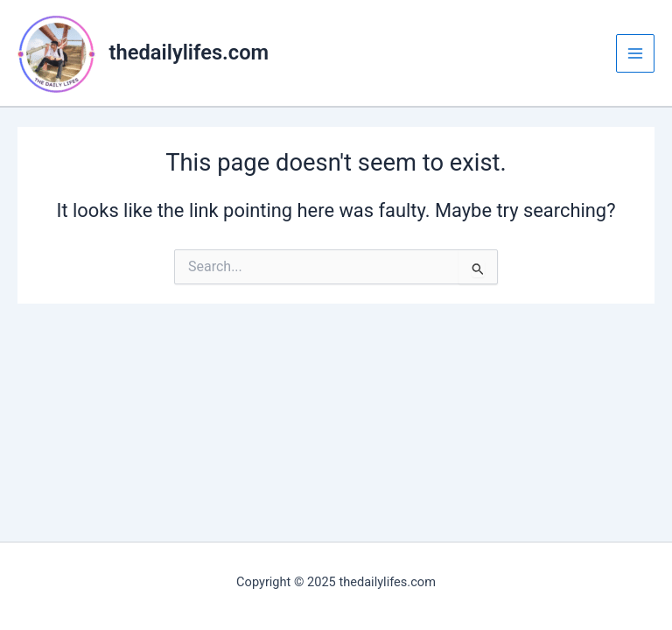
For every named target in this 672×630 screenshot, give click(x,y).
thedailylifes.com (189, 52)
